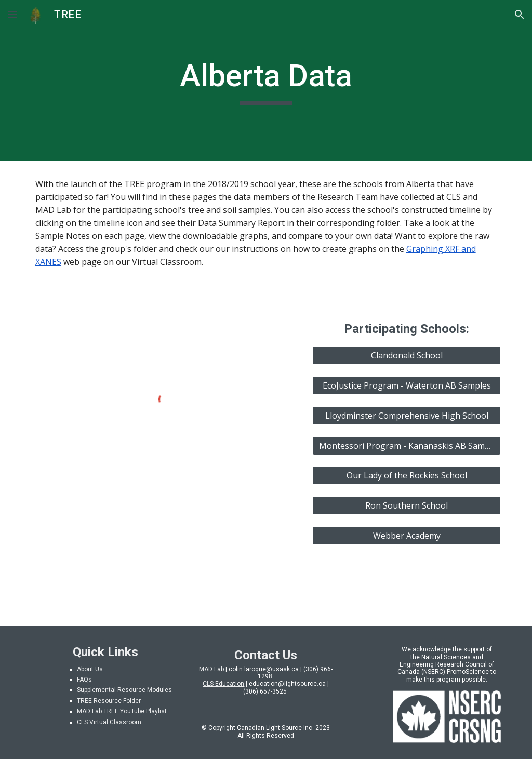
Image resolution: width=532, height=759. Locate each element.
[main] (266, 81)
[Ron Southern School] (407, 505)
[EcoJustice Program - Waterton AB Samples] (407, 385)
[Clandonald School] (407, 355)
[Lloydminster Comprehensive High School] (407, 416)
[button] (12, 14)
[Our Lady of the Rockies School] (407, 475)
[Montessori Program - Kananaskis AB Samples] (407, 446)
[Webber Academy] (407, 536)
